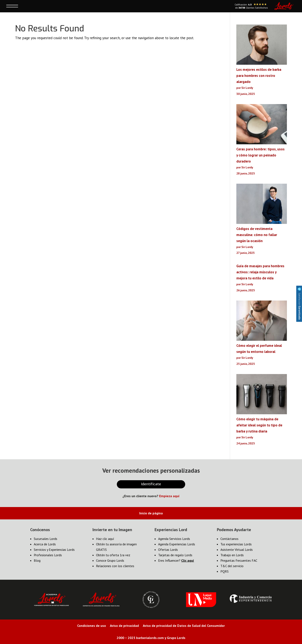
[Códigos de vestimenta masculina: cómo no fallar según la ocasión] (262, 205)
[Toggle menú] (12, 6)
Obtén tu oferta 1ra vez (113, 555)
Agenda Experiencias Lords (177, 544)
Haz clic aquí (105, 539)
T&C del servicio (232, 566)
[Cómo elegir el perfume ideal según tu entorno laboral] (262, 322)
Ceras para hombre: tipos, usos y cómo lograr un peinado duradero (260, 155)
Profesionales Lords (48, 555)
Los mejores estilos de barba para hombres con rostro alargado (259, 76)
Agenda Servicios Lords (174, 539)
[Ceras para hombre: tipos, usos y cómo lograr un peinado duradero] (262, 125)
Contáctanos (229, 539)
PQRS (225, 571)
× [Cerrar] (65, 18)
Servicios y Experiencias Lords (54, 550)
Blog (37, 560)
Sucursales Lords (46, 539)
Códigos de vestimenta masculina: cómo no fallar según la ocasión (257, 235)
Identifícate (151, 484)
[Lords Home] (284, 6)
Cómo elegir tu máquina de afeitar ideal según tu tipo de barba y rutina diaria (259, 425)
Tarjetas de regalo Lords (175, 555)
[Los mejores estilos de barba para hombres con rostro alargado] (262, 46)
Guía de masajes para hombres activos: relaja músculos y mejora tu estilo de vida (260, 272)
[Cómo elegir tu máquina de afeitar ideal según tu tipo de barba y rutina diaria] (262, 395)
